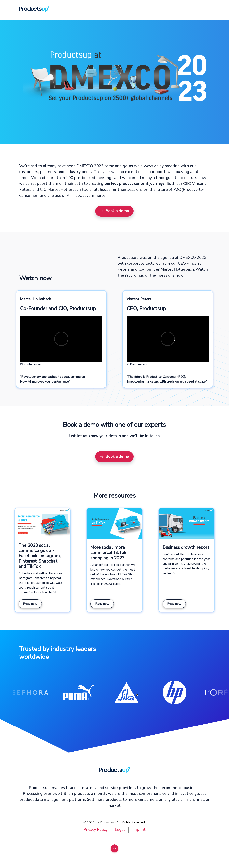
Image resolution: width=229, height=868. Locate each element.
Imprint (139, 829)
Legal (120, 829)
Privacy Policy (95, 829)
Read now (30, 604)
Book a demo (114, 211)
